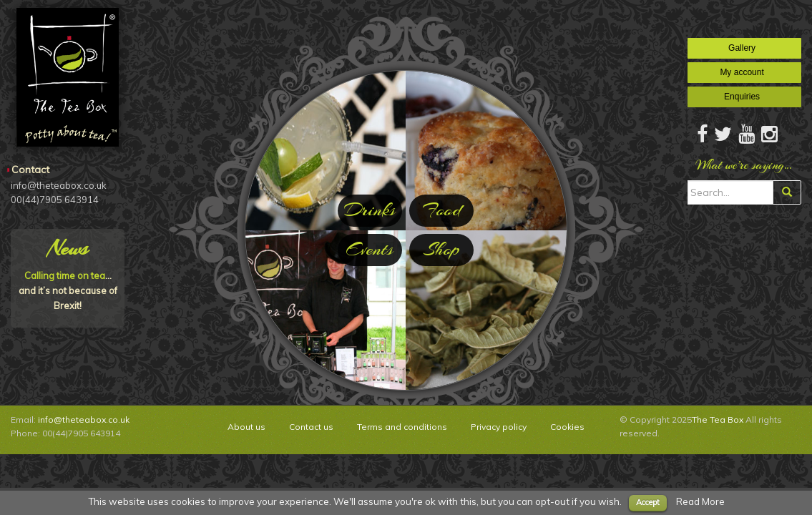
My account (744, 72)
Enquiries (744, 97)
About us (246, 427)
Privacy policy (499, 427)
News (68, 248)
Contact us (311, 427)
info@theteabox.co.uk (84, 420)
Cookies (567, 427)
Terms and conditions (402, 427)
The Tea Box (718, 420)
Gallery (744, 48)
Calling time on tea (65, 275)
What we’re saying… (744, 165)
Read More (700, 501)
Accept (648, 502)
